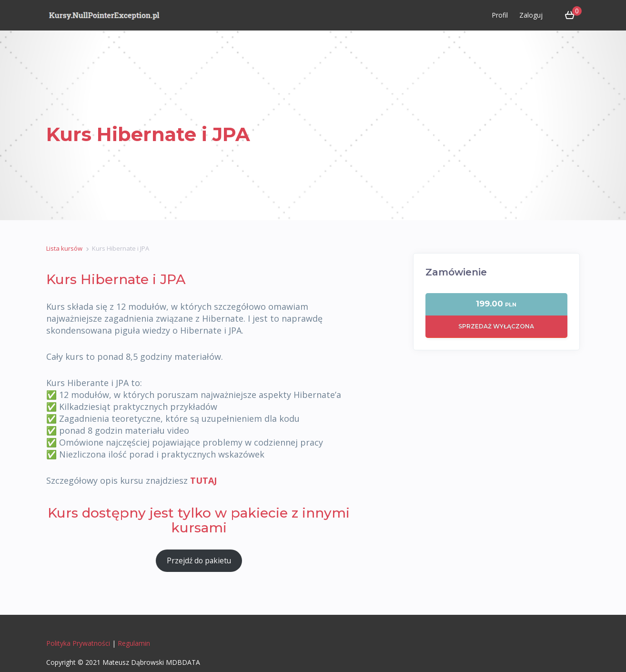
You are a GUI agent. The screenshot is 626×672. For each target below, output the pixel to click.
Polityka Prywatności (78, 643)
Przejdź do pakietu (199, 560)
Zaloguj (531, 15)
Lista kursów (64, 248)
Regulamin (134, 643)
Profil (500, 15)
